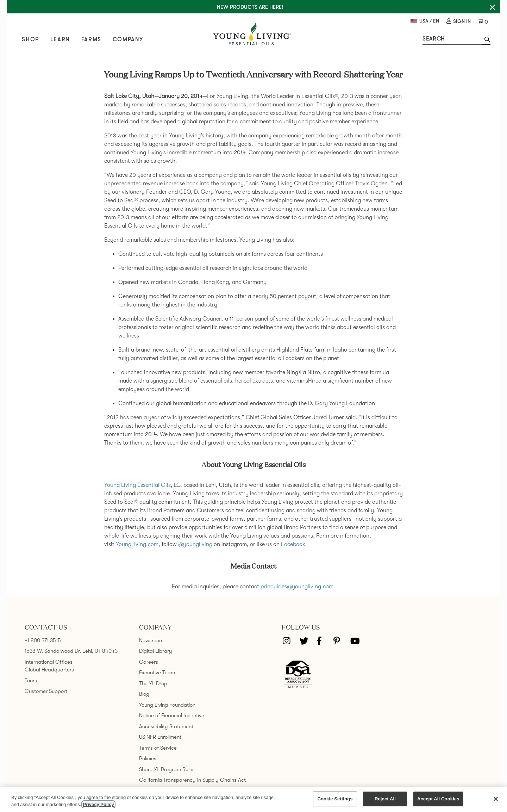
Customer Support (46, 690)
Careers (149, 661)
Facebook (293, 544)
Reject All (385, 799)
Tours (31, 680)
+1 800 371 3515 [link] (43, 639)
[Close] (496, 799)
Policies (148, 758)
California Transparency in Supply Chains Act (192, 779)
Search (431, 39)
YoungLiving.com (137, 544)
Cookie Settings (335, 799)
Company (130, 40)
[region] (254, 799)
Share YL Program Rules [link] (167, 768)
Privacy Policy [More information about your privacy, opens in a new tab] (98, 804)
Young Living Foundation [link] (167, 704)
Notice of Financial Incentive (172, 715)
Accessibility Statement (166, 725)
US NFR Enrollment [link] (160, 736)
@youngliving (195, 544)
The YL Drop (153, 682)
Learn (63, 40)
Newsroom (151, 639)
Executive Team (157, 672)
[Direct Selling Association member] (298, 674)
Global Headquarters (49, 669)
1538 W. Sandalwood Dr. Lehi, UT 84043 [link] (71, 650)
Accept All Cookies (438, 799)
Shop (33, 40)
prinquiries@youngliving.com (297, 586)
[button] (484, 41)
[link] (456, 22)
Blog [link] (144, 693)
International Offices (49, 661)
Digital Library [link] (156, 650)
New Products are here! (250, 7)
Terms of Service (158, 747)
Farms (94, 40)
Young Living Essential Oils (137, 484)
